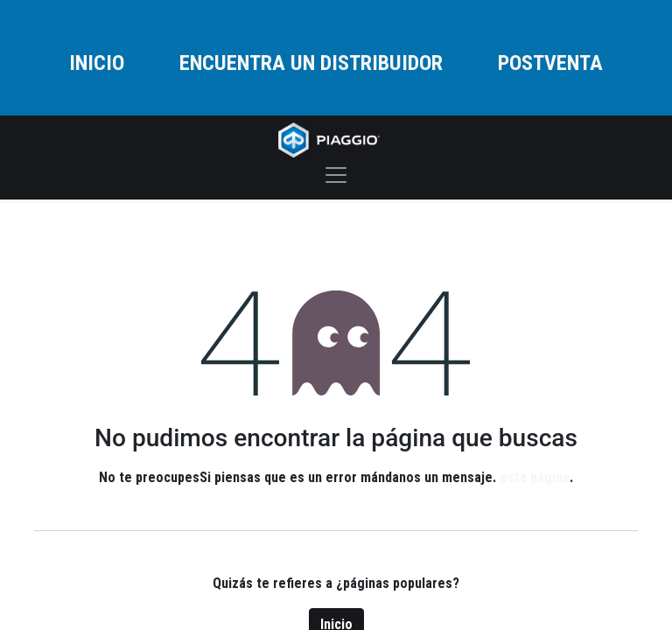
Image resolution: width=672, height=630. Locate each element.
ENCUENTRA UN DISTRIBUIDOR (311, 63)
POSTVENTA (550, 63)
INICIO (97, 63)
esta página (535, 477)
